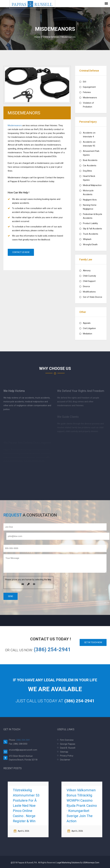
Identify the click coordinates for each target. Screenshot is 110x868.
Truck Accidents (91, 234)
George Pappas (68, 744)
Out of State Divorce (93, 297)
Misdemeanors (15, 125)
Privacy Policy (67, 756)
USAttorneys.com (91, 863)
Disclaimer (65, 760)
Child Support (89, 281)
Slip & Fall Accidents (92, 229)
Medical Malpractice (92, 185)
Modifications (89, 292)
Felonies (87, 92)
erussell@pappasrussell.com (23, 750)
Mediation (88, 334)
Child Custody (89, 276)
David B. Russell (68, 748)
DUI (85, 82)
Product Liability (90, 223)
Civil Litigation (89, 328)
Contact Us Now (21, 252)
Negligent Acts (90, 200)
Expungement (89, 87)
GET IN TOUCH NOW (93, 642)
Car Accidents (90, 166)
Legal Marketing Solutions (68, 863)
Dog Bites (87, 171)
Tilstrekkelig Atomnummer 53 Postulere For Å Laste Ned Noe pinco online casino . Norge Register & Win (26, 806)
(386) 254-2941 (52, 650)
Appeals (87, 323)
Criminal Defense (51, 37)
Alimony (87, 271)
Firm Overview (67, 740)
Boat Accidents (90, 160)
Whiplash (87, 239)
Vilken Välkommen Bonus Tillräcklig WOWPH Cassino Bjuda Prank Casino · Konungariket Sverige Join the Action (82, 806)
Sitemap (64, 752)
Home (37, 37)
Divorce (86, 286)
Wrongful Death (90, 245)
